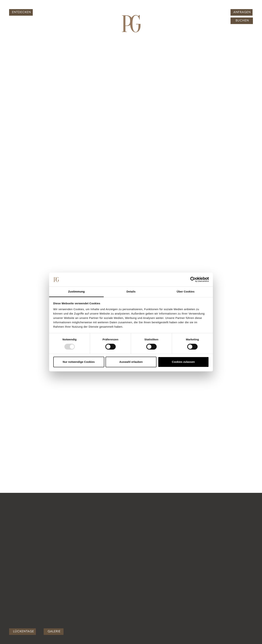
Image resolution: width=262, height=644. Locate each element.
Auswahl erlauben (131, 362)
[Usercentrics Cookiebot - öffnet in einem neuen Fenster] (193, 280)
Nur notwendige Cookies (79, 362)
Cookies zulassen (183, 362)
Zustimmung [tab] (77, 291)
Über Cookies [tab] (186, 291)
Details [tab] (131, 291)
